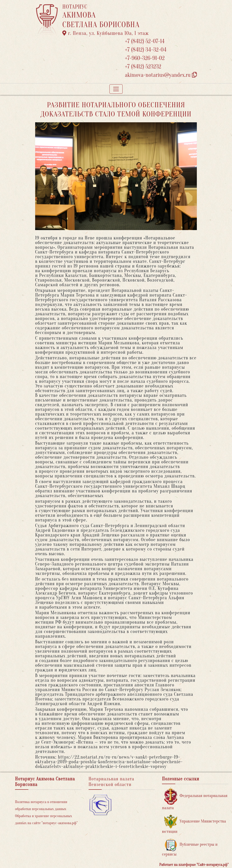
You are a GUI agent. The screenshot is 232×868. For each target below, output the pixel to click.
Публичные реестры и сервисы (190, 848)
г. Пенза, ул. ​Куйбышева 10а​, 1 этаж (106, 33)
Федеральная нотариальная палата (195, 799)
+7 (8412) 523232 (143, 67)
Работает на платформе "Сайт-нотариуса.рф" (194, 865)
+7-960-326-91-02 (145, 58)
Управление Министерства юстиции (194, 824)
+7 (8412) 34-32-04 (146, 50)
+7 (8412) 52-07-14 (145, 41)
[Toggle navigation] (116, 89)
